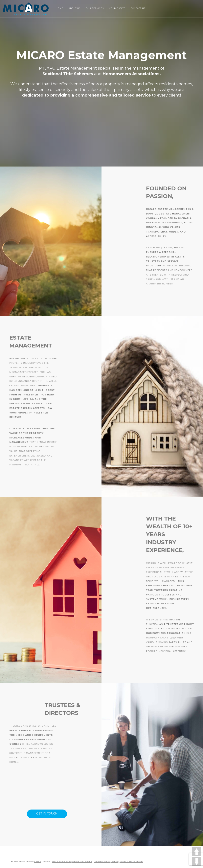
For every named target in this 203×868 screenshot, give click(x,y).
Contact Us (138, 8)
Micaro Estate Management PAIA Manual (72, 862)
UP (197, 852)
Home (60, 8)
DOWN (197, 862)
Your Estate (117, 8)
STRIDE (38, 862)
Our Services (95, 8)
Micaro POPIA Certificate (131, 862)
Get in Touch (47, 813)
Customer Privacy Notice (106, 862)
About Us (75, 8)
